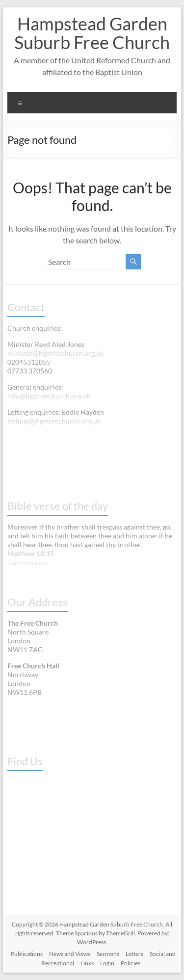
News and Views (70, 954)
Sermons (108, 954)
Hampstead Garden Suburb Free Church (92, 33)
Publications (27, 954)
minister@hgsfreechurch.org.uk (55, 353)
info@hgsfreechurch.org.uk (49, 396)
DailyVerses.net (27, 563)
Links (87, 963)
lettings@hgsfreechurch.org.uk (54, 421)
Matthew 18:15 (31, 553)
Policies (131, 963)
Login (107, 963)
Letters (134, 954)
